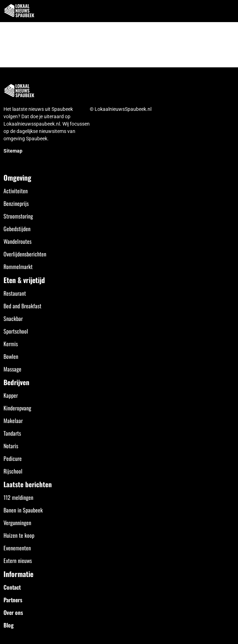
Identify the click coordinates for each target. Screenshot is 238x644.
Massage (12, 369)
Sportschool (16, 331)
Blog (9, 625)
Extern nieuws (18, 561)
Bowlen (11, 356)
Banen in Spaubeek (23, 510)
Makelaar (13, 421)
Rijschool (13, 471)
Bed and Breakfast (22, 306)
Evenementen (17, 548)
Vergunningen (17, 523)
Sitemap (13, 151)
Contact (12, 587)
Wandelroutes (18, 241)
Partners (13, 600)
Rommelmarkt (18, 267)
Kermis (11, 344)
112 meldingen (18, 497)
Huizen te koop (19, 535)
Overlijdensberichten (25, 254)
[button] (229, 11)
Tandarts (12, 433)
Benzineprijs (16, 203)
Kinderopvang (17, 408)
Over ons (13, 612)
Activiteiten (16, 191)
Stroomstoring (18, 216)
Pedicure (13, 458)
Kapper (11, 395)
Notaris (11, 446)
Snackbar (13, 318)
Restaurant (15, 293)
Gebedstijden (17, 229)
